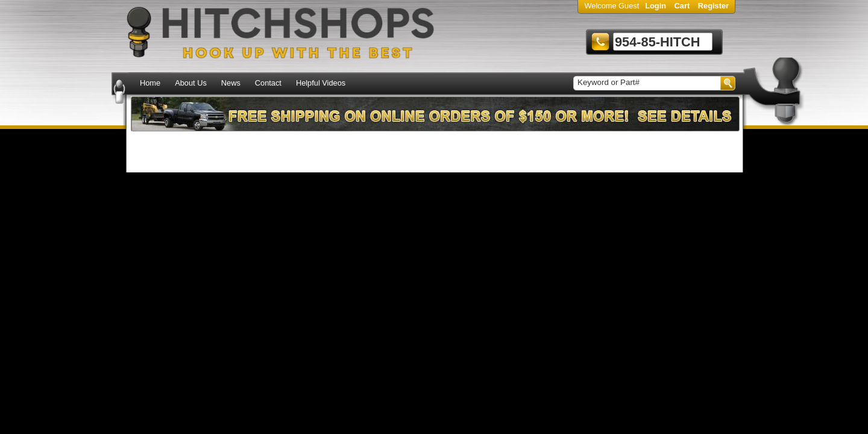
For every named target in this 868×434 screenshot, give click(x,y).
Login (656, 6)
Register (713, 6)
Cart (682, 6)
